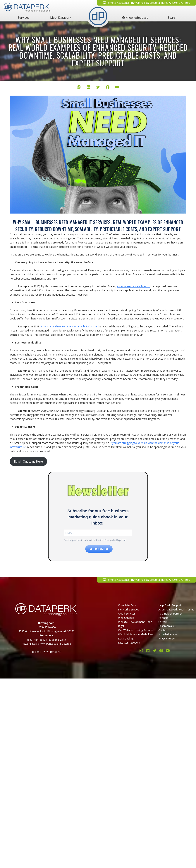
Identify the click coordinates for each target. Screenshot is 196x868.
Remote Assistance (116, 3)
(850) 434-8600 (36, 640)
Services (24, 17)
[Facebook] (108, 88)
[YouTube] (117, 88)
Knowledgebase (135, 17)
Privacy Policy (166, 638)
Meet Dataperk (61, 17)
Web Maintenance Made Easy (136, 634)
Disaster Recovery (129, 643)
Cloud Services (127, 614)
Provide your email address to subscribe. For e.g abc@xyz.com (95, 540)
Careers (163, 622)
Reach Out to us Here (28, 461)
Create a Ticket (157, 3)
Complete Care (127, 605)
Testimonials (166, 626)
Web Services (126, 618)
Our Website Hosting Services (136, 630)
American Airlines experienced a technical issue (69, 326)
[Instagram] (79, 88)
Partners (163, 618)
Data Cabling (126, 638)
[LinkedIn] (88, 88)
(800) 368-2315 (57, 640)
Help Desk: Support (170, 605)
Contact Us (165, 630)
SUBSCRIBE (99, 549)
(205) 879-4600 (180, 3)
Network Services (129, 609)
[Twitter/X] (98, 88)
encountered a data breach (134, 286)
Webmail (138, 3)
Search (173, 17)
